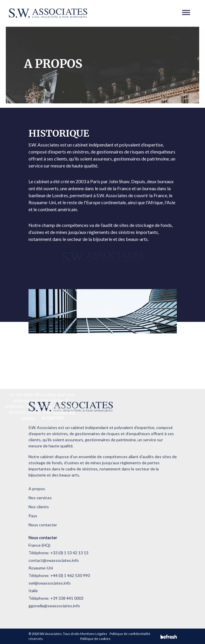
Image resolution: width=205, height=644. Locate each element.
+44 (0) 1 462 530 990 (70, 575)
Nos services (40, 498)
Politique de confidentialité (130, 634)
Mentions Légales (94, 634)
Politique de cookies (95, 639)
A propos (37, 489)
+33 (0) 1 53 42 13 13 (69, 553)
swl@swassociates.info (50, 583)
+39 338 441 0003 (67, 598)
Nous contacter (43, 525)
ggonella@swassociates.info (54, 606)
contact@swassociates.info (54, 560)
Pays (33, 516)
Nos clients (39, 507)
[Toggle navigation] (186, 13)
